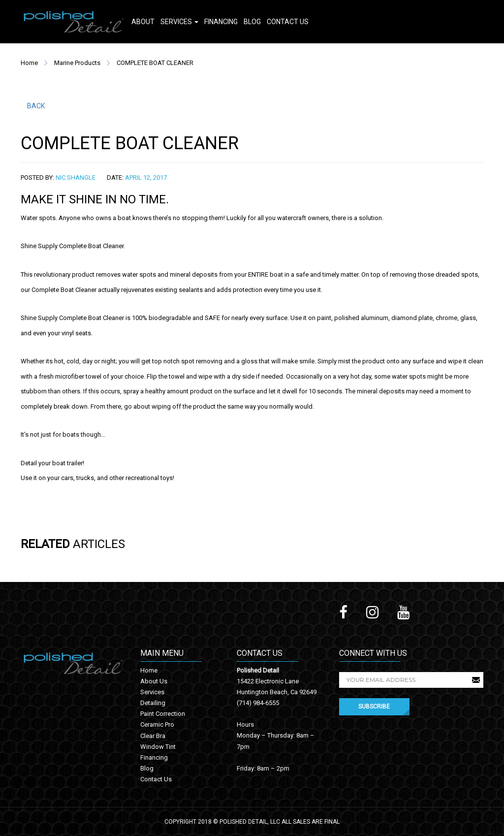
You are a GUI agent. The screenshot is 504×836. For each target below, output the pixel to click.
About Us (154, 681)
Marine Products (77, 63)
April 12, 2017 (146, 177)
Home (29, 63)
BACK (36, 106)
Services (179, 22)
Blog (252, 22)
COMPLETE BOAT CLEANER (155, 63)
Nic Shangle (76, 177)
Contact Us (288, 22)
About (143, 22)
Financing (221, 22)
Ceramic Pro (157, 724)
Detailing (153, 703)
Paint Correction (163, 714)
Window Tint (158, 747)
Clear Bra (153, 736)
